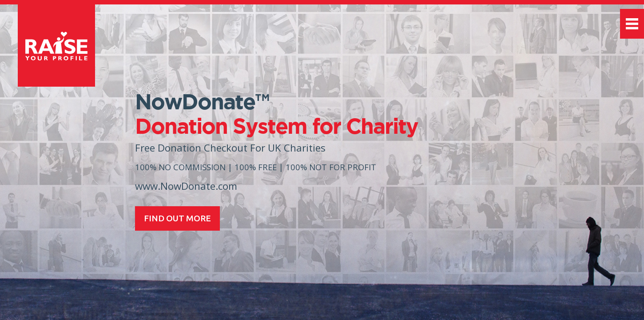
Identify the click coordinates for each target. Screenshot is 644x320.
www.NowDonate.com (186, 186)
